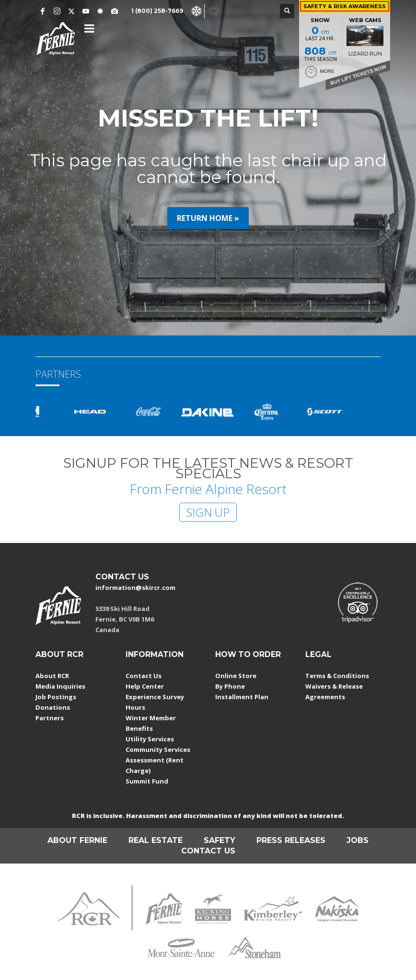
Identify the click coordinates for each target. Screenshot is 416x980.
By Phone (230, 686)
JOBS (358, 840)
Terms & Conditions (337, 676)
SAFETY (220, 840)
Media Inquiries (60, 686)
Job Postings (56, 697)
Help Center (145, 686)
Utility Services (150, 739)
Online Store (236, 676)
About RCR (52, 676)
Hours (135, 707)
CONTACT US (122, 577)
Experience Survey (155, 697)
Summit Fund (147, 781)
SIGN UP (208, 512)
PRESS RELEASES (291, 840)
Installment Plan (242, 697)
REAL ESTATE (156, 840)
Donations (53, 707)
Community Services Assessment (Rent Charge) (158, 760)
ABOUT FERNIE (77, 840)
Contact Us (144, 676)
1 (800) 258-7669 (157, 11)
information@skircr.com (135, 588)
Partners (50, 718)
